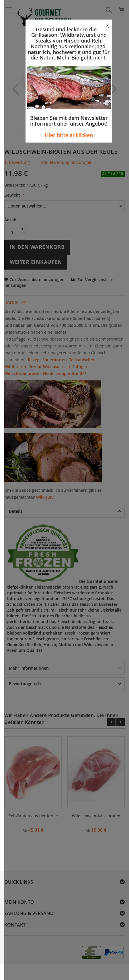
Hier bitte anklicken (69, 135)
